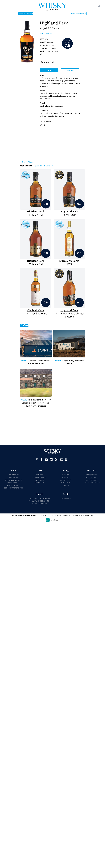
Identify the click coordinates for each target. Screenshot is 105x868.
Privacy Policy (14, 483)
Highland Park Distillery (37, 166)
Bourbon (65, 483)
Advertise (14, 478)
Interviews (39, 480)
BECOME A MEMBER (26, 14)
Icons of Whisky (40, 504)
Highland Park (46, 33)
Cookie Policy (14, 485)
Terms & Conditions (14, 480)
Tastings (27, 162)
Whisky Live (66, 498)
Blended (65, 478)
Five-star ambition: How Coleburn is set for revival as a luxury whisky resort (36, 403)
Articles (40, 475)
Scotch (65, 485)
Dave (49, 70)
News (25, 361)
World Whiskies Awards (40, 501)
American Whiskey (92, 483)
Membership (92, 480)
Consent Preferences (14, 488)
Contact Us (14, 475)
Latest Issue (91, 475)
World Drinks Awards (40, 498)
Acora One (88, 515)
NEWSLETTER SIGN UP (78, 14)
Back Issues (91, 478)
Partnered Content (40, 477)
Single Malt (65, 480)
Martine (70, 70)
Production (40, 483)
